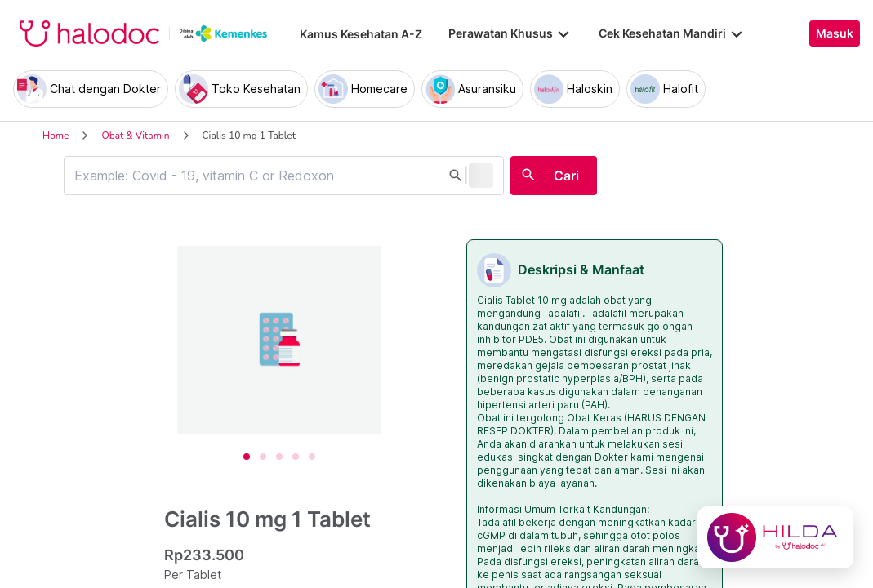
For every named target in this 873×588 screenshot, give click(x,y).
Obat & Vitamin (135, 136)
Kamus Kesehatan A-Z (361, 34)
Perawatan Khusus (510, 33)
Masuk (835, 33)
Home (56, 136)
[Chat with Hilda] (775, 537)
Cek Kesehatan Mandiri (672, 33)
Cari (566, 176)
